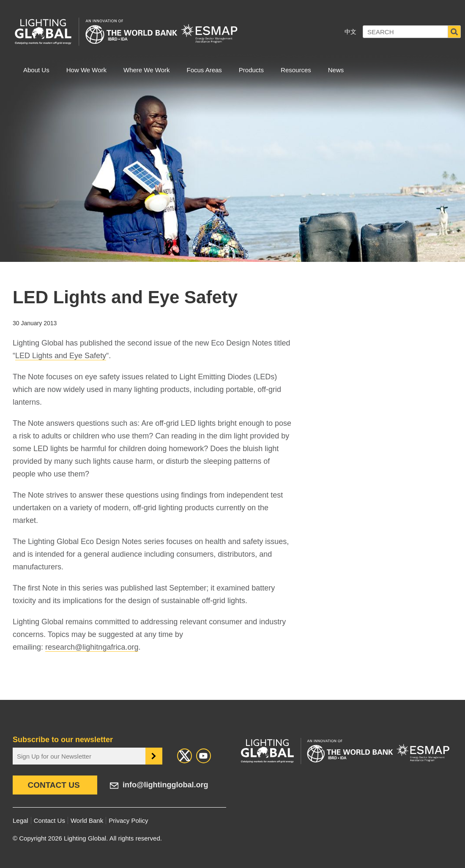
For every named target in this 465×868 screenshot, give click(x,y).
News (336, 70)
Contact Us (53, 785)
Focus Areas (204, 70)
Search (454, 32)
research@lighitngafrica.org (92, 647)
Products (251, 70)
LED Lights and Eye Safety (61, 356)
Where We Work (146, 70)
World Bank (87, 820)
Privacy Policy (128, 820)
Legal (21, 820)
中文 (350, 32)
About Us (36, 70)
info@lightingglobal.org (165, 785)
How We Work (86, 70)
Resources (296, 70)
